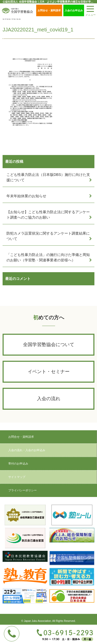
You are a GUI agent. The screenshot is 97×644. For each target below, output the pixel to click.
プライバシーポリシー (23, 490)
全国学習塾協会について (49, 345)
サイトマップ (17, 477)
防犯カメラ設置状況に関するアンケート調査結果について (48, 236)
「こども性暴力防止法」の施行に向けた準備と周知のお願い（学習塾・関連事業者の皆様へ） (48, 257)
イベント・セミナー (49, 372)
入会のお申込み (74, 10)
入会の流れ (49, 399)
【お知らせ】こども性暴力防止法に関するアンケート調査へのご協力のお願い (48, 215)
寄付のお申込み (18, 463)
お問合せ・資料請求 (49, 10)
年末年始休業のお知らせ (26, 196)
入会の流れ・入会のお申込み (27, 450)
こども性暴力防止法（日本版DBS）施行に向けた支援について (48, 177)
